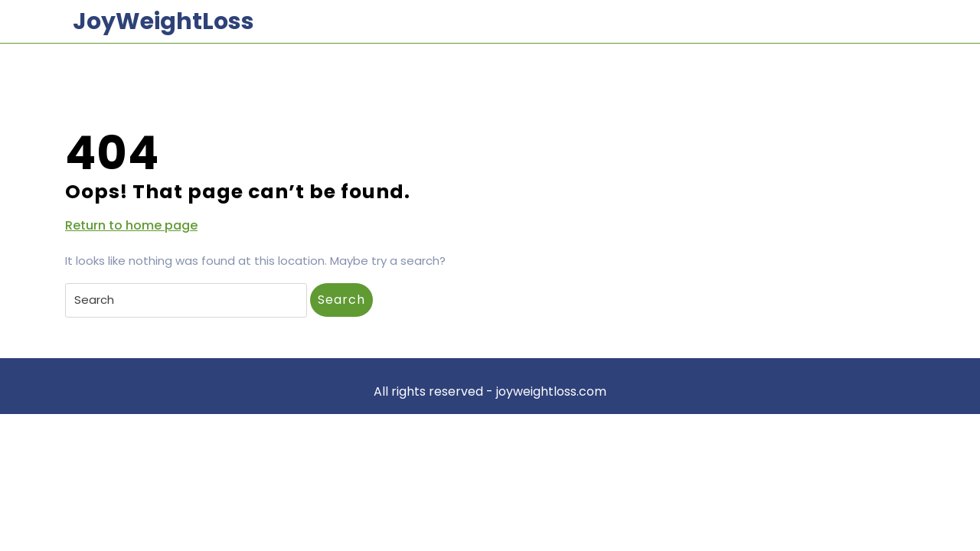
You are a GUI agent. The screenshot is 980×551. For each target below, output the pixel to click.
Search (341, 300)
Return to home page (131, 226)
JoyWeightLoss (163, 21)
